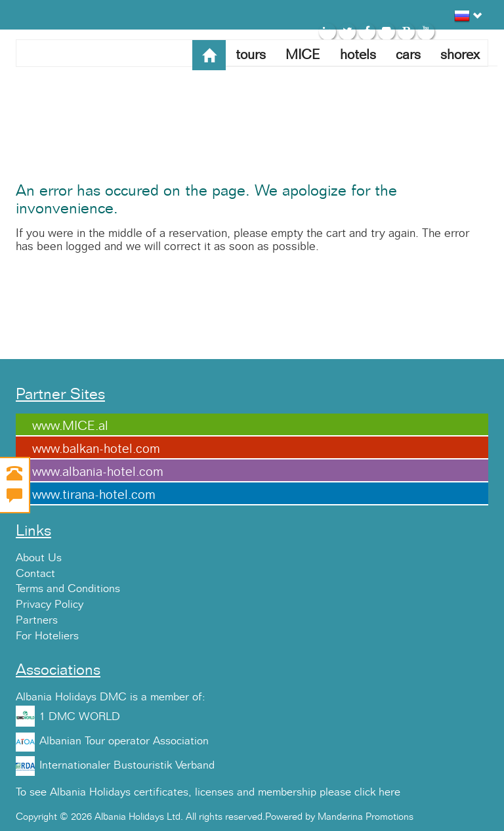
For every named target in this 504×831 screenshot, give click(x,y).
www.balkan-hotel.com (96, 449)
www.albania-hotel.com (98, 472)
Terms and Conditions (68, 589)
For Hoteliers (47, 636)
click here (377, 792)
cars (408, 55)
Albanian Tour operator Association (124, 741)
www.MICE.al (70, 426)
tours (251, 55)
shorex (460, 55)
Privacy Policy (50, 605)
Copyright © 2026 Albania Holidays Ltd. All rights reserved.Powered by (167, 817)
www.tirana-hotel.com (94, 495)
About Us (39, 558)
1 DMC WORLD (80, 717)
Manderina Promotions (366, 817)
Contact (35, 574)
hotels (358, 55)
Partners (37, 620)
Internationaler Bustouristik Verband (127, 765)
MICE (303, 55)
